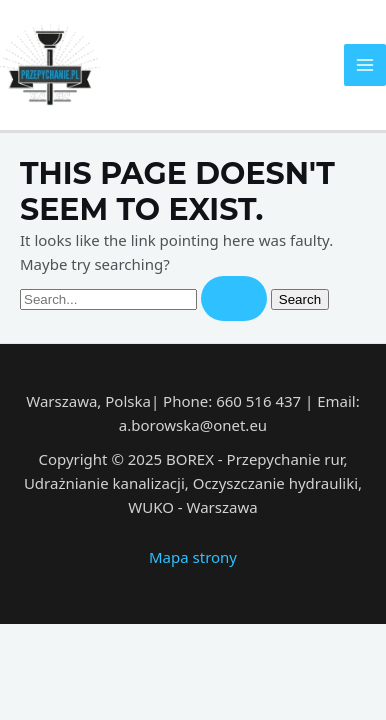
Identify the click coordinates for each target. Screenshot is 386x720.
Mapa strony (193, 557)
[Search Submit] (234, 298)
